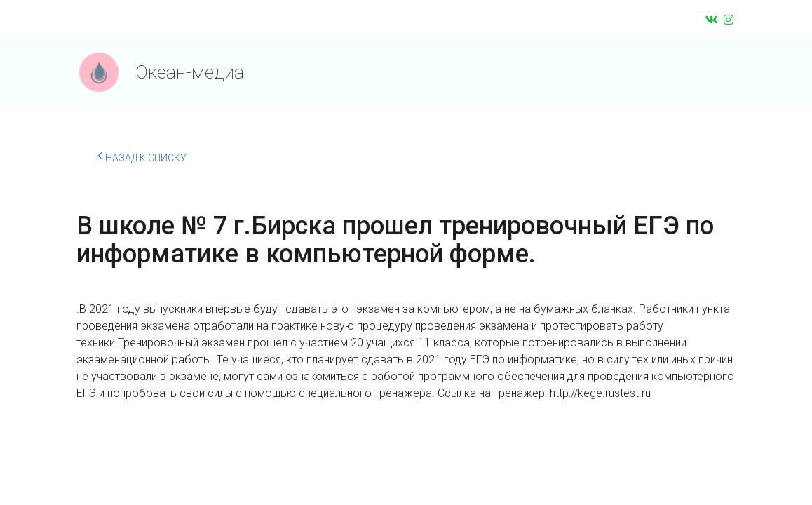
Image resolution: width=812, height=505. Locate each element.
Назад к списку (142, 156)
